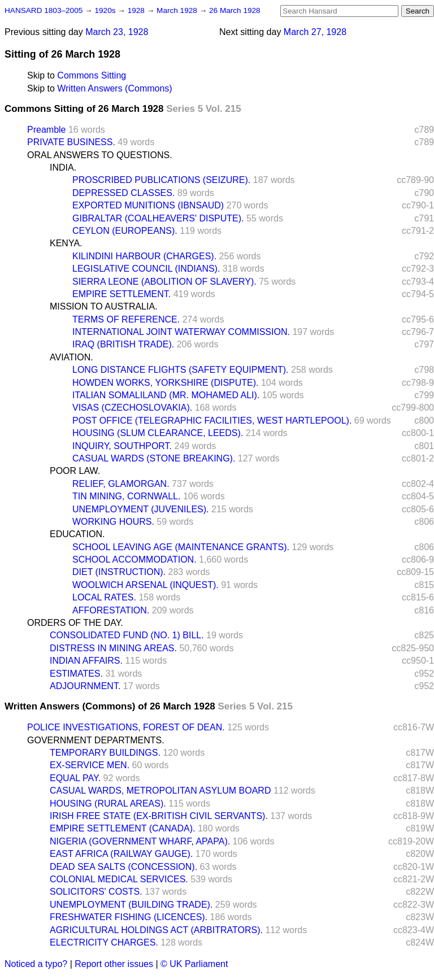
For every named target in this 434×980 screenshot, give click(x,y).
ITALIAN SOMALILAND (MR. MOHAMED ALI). (166, 395)
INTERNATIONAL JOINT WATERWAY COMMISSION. (181, 332)
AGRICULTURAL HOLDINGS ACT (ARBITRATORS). (156, 930)
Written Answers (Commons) (114, 88)
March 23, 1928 (117, 32)
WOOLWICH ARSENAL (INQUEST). (146, 585)
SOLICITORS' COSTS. (96, 892)
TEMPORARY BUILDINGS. (105, 753)
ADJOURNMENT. (85, 686)
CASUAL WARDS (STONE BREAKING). (154, 458)
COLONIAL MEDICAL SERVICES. (119, 879)
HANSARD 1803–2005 (44, 10)
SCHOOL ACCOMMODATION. (134, 559)
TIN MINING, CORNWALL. (126, 496)
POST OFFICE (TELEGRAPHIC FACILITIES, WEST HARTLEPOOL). (212, 421)
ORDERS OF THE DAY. (75, 623)
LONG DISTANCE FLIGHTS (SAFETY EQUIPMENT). (181, 370)
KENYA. (66, 243)
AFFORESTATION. (111, 610)
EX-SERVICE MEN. (90, 765)
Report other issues (114, 964)
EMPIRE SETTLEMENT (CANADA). (123, 828)
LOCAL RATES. (104, 597)
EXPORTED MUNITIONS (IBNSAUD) (148, 205)
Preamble (46, 130)
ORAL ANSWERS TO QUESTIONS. (100, 155)
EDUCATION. (77, 534)
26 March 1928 (235, 10)
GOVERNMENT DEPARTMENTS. (96, 740)
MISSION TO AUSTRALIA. (104, 306)
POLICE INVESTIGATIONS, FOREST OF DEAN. (126, 727)
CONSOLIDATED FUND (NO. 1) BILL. (127, 635)
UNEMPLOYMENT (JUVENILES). (141, 509)
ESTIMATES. (76, 674)
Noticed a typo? (36, 964)
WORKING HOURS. (113, 522)
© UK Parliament (194, 964)
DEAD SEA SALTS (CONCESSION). (123, 867)
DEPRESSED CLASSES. (123, 193)
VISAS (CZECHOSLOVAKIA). (132, 408)
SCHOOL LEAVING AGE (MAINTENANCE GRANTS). (181, 547)
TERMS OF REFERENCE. (126, 319)
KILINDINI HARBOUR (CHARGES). (144, 256)
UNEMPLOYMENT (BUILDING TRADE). (131, 905)
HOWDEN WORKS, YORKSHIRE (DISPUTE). (166, 383)
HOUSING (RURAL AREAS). (108, 803)
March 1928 (178, 10)
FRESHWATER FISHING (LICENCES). (129, 917)
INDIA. (63, 167)
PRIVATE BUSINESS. (71, 142)
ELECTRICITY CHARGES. (104, 942)
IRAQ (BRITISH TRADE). (123, 344)
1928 (137, 10)
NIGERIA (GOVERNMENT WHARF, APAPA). (140, 841)
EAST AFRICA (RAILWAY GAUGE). (121, 854)
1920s (106, 10)
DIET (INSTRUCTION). (119, 572)
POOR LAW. (75, 471)
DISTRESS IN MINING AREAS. (113, 648)
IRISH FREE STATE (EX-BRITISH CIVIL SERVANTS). (159, 816)
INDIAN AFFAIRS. (86, 661)
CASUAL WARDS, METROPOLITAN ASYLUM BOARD (160, 790)
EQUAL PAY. (75, 778)
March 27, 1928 (315, 32)
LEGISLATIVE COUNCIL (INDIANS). (146, 269)
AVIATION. (71, 357)
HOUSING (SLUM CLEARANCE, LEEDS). (158, 433)
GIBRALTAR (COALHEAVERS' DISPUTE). (158, 218)
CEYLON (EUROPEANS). (125, 231)
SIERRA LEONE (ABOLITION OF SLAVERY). (164, 282)
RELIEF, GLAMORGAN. (121, 484)
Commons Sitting (92, 75)
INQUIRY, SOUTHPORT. (122, 446)
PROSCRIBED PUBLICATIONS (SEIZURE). (161, 180)
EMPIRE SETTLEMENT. (121, 294)
